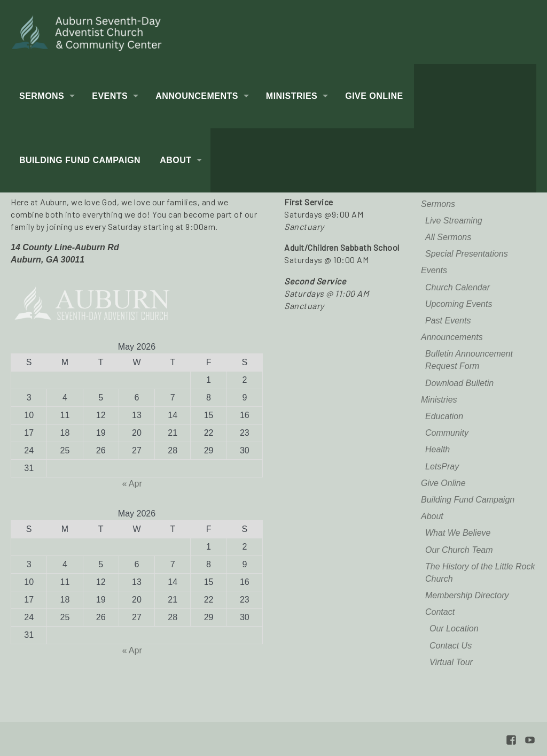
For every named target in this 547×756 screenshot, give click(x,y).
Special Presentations (467, 254)
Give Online (374, 96)
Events (110, 96)
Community (447, 433)
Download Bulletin (459, 383)
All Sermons (448, 237)
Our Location (454, 628)
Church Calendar (458, 287)
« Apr (132, 484)
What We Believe (458, 533)
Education (444, 416)
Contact (440, 612)
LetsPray (442, 466)
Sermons (42, 96)
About (175, 160)
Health (437, 449)
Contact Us (451, 646)
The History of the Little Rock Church (480, 573)
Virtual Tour (451, 662)
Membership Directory (467, 595)
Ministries (292, 96)
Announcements (197, 96)
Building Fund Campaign (80, 160)
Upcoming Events (459, 304)
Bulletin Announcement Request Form (469, 360)
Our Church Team (459, 550)
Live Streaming (454, 221)
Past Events (448, 321)
